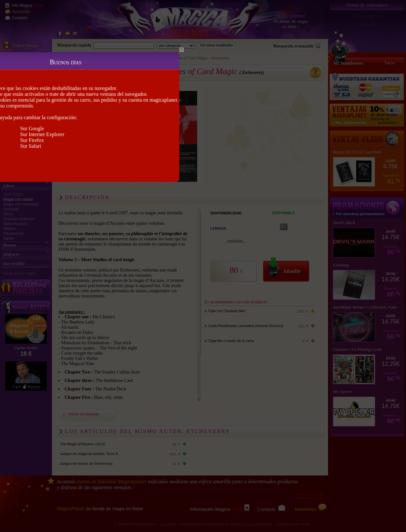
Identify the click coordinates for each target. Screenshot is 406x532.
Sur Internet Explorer (42, 134)
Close (182, 50)
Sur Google (32, 128)
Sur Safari (31, 146)
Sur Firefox (32, 140)
